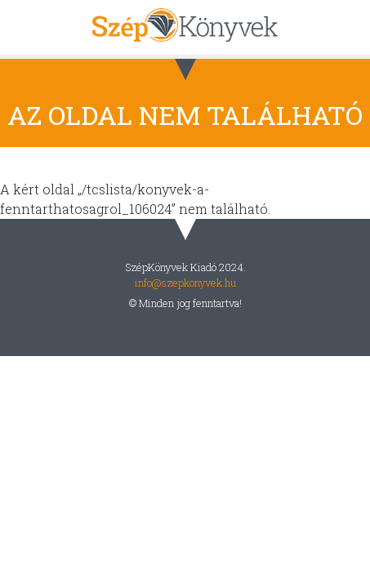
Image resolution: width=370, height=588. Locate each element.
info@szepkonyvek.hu (185, 283)
